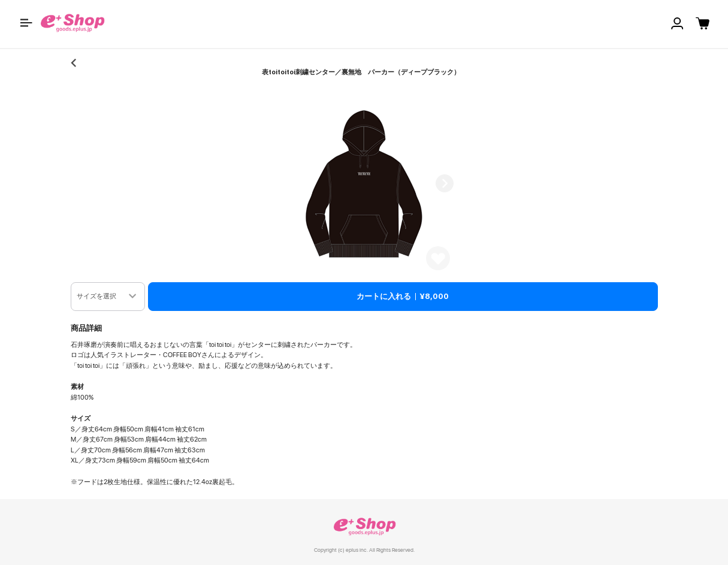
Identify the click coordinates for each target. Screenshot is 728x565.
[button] (26, 23)
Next (445, 183)
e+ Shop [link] (364, 526)
